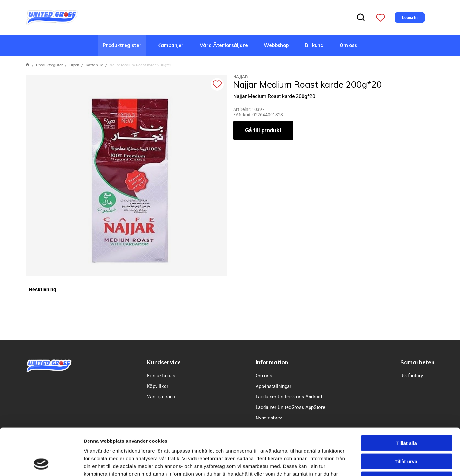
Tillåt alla (407, 399)
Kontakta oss (161, 376)
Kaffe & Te (94, 65)
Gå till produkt (263, 130)
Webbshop (276, 45)
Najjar (240, 77)
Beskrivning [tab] (43, 290)
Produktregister (122, 45)
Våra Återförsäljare (224, 45)
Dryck (74, 65)
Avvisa (407, 435)
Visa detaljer (347, 463)
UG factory (412, 376)
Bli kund (314, 45)
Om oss (348, 45)
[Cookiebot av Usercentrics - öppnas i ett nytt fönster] (41, 464)
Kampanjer (171, 45)
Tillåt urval (407, 417)
